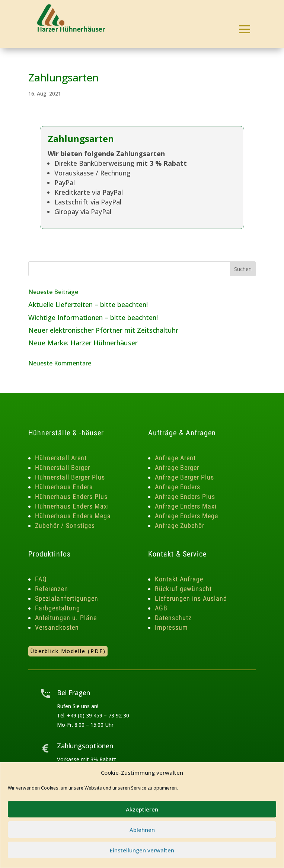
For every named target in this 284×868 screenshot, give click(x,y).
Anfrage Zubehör (180, 525)
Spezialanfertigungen (67, 598)
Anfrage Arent (175, 458)
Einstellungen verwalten (142, 850)
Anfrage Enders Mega (187, 516)
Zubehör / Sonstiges (65, 525)
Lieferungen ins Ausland (191, 598)
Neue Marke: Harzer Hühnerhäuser (83, 343)
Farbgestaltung (58, 608)
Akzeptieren (142, 809)
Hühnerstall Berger (63, 467)
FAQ (41, 579)
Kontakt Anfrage (179, 579)
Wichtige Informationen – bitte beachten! (93, 317)
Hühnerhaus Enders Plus (71, 496)
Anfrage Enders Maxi (186, 506)
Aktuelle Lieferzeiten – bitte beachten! (88, 304)
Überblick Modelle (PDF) (68, 651)
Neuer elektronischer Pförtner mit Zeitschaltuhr (103, 330)
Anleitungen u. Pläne (66, 618)
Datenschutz (173, 618)
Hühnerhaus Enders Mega (73, 516)
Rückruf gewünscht (183, 589)
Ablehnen (142, 830)
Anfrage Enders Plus (185, 496)
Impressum (171, 627)
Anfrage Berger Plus (184, 477)
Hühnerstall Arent (61, 458)
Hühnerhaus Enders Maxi (72, 506)
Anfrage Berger (177, 467)
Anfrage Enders (178, 487)
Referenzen (52, 589)
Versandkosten (57, 627)
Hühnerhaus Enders (64, 487)
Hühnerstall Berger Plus (70, 477)
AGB (161, 608)
